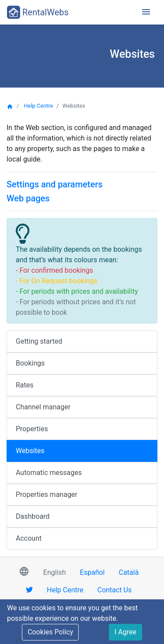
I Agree (126, 632)
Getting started (39, 341)
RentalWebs (38, 12)
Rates (25, 385)
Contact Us (114, 590)
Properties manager (47, 494)
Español (92, 572)
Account (29, 538)
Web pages (28, 198)
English (55, 572)
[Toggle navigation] (146, 12)
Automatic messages (49, 473)
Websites (30, 451)
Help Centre (38, 106)
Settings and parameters (55, 184)
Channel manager (43, 407)
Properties (32, 429)
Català (129, 572)
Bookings (30, 363)
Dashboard (33, 516)
